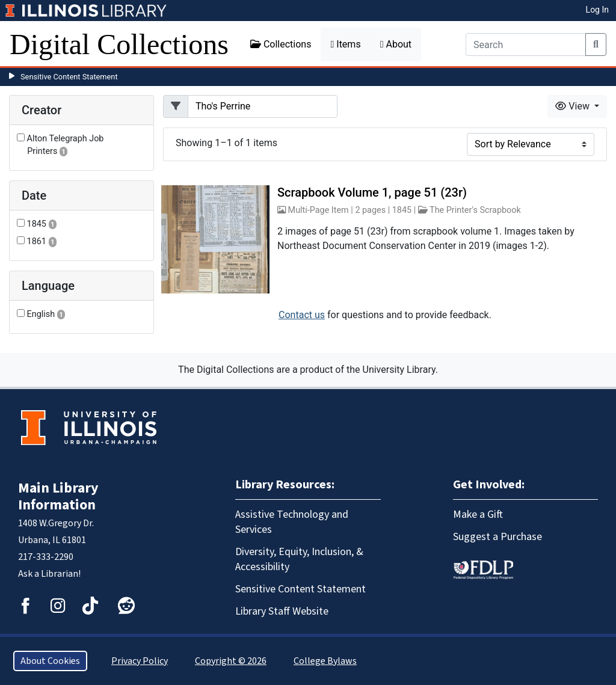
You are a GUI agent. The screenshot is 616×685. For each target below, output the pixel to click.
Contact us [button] (302, 315)
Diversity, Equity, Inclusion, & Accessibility (299, 559)
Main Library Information (58, 496)
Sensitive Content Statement (69, 77)
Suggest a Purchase (497, 537)
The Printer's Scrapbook (475, 210)
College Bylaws (325, 661)
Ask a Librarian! (49, 574)
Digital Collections (119, 44)
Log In (597, 10)
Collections (281, 44)
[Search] (526, 45)
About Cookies (50, 661)
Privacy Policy (140, 661)
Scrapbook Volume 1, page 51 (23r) (372, 192)
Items (345, 44)
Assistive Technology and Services (292, 522)
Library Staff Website (282, 611)
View (574, 106)
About (396, 44)
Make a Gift (478, 515)
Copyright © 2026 (231, 661)
